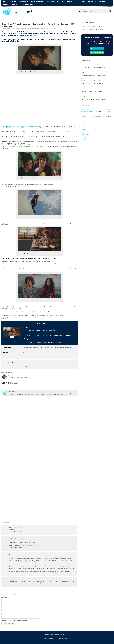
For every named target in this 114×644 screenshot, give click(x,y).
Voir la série (12, 341)
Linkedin (84, 139)
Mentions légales (49, 634)
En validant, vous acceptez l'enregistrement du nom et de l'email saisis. (15, 620)
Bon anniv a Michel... (92, 89)
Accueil (5, 1)
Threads (84, 131)
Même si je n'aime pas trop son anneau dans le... (96, 97)
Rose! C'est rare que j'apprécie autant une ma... (94, 73)
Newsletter (102, 1)
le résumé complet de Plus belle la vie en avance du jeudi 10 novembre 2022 (23, 312)
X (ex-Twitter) (85, 126)
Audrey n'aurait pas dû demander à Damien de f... (96, 99)
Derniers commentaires (37, 1)
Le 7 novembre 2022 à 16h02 (20, 539)
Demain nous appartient (53, 1)
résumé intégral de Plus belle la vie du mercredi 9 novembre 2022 (23, 126)
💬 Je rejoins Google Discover (97, 52)
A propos (63, 634)
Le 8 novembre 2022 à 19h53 (17, 579)
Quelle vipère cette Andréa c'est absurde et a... (97, 65)
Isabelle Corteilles (36, 28)
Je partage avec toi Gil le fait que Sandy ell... (95, 81)
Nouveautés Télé (4, 22)
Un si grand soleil (80, 1)
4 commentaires (53, 28)
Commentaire (4, 597)
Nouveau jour (85, 116)
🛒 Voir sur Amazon (28, 5)
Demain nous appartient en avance (89, 108)
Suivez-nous (13, 1)
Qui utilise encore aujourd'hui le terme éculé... (98, 78)
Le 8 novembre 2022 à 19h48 (18, 555)
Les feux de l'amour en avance (88, 115)
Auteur (59, 634)
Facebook (5, 5)
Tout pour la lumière (95, 116)
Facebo (84, 128)
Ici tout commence (67, 1)
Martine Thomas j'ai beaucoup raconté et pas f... (98, 70)
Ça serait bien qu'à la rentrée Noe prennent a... (94, 83)
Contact (55, 634)
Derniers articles (23, 1)
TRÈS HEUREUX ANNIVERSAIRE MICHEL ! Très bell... (99, 94)
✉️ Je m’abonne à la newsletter (97, 49)
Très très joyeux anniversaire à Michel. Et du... (97, 102)
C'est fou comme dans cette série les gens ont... (96, 67)
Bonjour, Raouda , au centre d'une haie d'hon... (100, 86)
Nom (41, 614)
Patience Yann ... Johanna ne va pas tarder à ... (98, 75)
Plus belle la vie (92, 1)
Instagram (84, 129)
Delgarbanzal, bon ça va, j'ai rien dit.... (95, 91)
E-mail (42, 617)
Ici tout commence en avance (87, 111)
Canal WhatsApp (15, 5)
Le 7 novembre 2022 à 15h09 (18, 527)
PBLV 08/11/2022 (10, 128)
